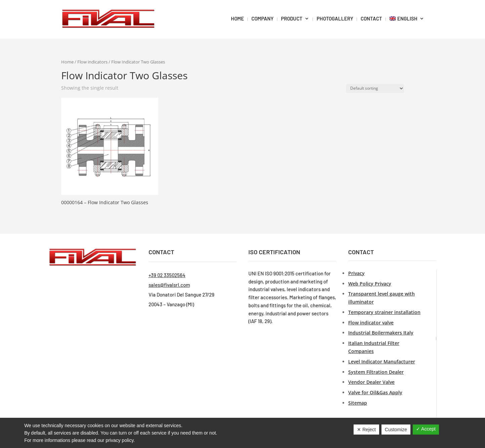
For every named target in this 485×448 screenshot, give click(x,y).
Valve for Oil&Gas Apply (375, 392)
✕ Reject (366, 430)
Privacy (356, 273)
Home (67, 62)
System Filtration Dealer (376, 372)
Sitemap (358, 403)
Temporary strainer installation (384, 312)
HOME (237, 18)
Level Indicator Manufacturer (382, 362)
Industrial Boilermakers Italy (381, 333)
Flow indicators (92, 62)
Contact (371, 18)
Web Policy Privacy (370, 284)
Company (262, 18)
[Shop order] (375, 88)
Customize (396, 430)
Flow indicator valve (371, 323)
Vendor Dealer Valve (371, 382)
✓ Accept (426, 429)
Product (292, 18)
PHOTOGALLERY (335, 18)
